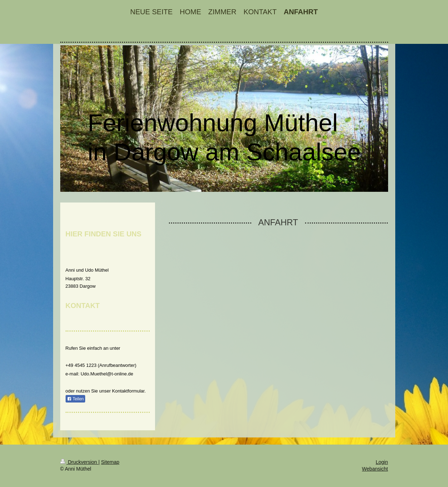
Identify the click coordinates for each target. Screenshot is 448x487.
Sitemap (110, 462)
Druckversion (79, 462)
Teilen (75, 399)
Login (382, 462)
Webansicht (375, 469)
